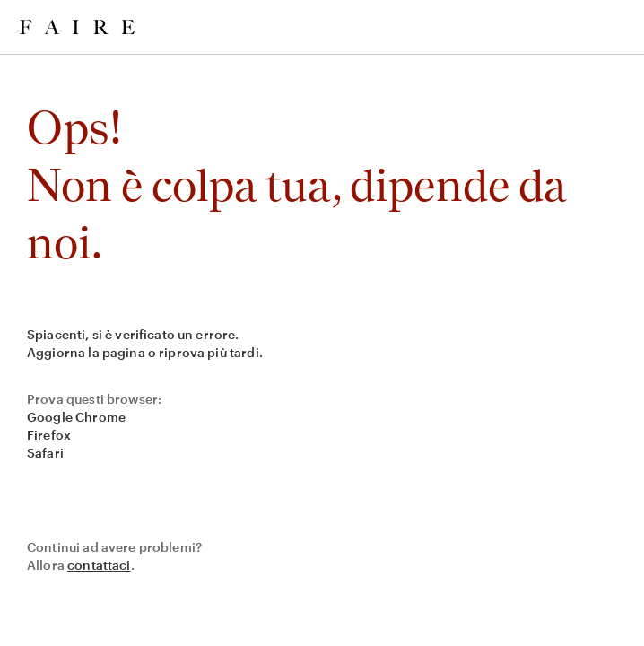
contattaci (99, 565)
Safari (45, 453)
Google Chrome (76, 417)
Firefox (49, 435)
